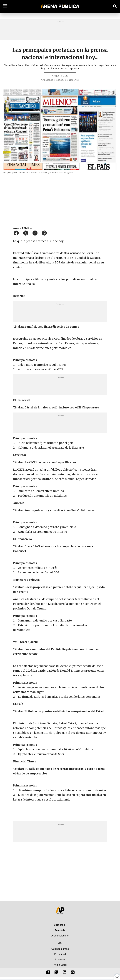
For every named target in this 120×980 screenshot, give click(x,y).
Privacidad (60, 954)
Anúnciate (60, 930)
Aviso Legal (60, 965)
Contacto (60, 959)
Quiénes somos (60, 949)
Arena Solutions (60, 936)
